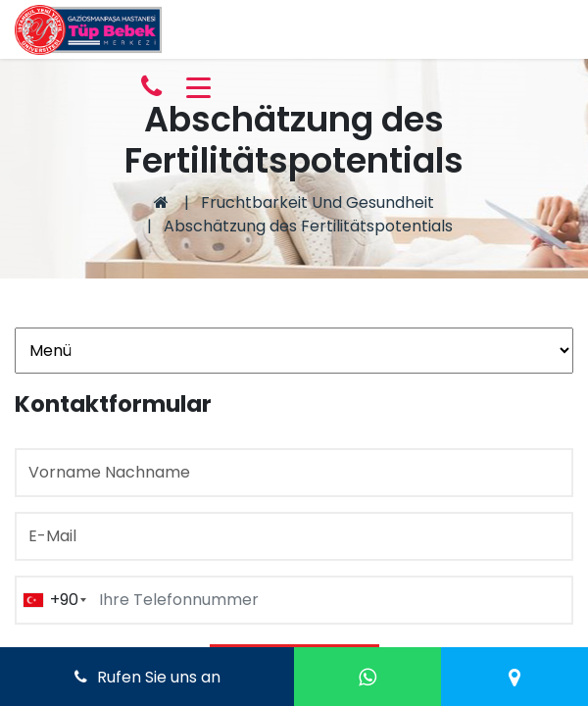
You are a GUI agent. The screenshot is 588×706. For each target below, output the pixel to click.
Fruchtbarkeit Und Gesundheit (318, 202)
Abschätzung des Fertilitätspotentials (308, 226)
